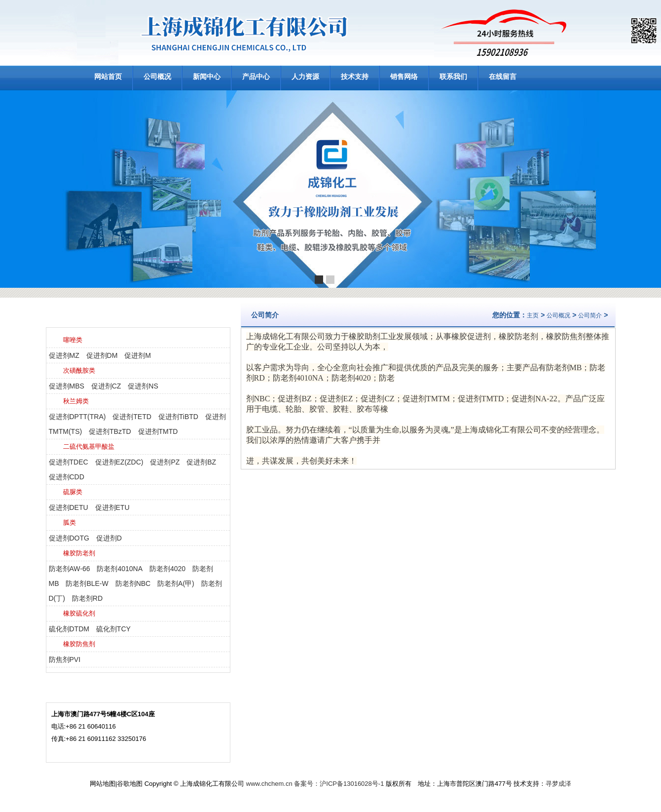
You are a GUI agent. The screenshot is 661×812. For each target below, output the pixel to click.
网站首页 (108, 77)
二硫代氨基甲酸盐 (89, 446)
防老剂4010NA (120, 569)
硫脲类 (73, 492)
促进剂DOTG (69, 538)
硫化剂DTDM (69, 629)
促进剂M (138, 355)
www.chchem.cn (269, 784)
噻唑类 (73, 340)
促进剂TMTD (158, 431)
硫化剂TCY (113, 629)
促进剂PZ (165, 462)
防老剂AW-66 (70, 569)
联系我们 (453, 77)
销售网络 (404, 77)
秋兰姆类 (76, 401)
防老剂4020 (167, 569)
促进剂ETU (112, 507)
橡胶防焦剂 (79, 644)
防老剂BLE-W (87, 583)
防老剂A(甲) (176, 583)
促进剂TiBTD (178, 417)
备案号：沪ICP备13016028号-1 (339, 784)
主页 (533, 315)
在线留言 (503, 77)
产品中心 (256, 77)
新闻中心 (207, 77)
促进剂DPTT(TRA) (77, 417)
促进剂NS (143, 386)
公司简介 (590, 315)
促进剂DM (102, 355)
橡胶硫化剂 (79, 613)
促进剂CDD (67, 477)
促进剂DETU (69, 507)
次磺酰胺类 (79, 370)
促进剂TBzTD (110, 431)
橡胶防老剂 (79, 553)
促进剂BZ (201, 462)
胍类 (70, 522)
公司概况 (157, 77)
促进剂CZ (106, 386)
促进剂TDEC (69, 462)
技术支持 (355, 77)
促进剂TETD (132, 417)
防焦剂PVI (65, 659)
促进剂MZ (64, 355)
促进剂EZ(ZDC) (119, 462)
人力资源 (305, 77)
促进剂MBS (67, 386)
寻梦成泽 (558, 784)
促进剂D (109, 538)
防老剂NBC (133, 583)
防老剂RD (87, 598)
